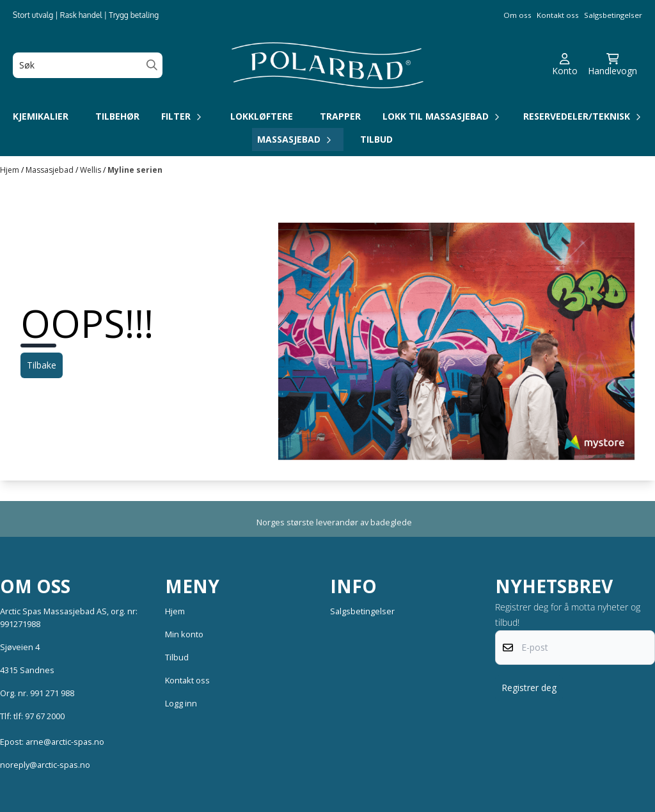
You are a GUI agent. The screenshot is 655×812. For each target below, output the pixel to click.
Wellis (91, 170)
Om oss (517, 15)
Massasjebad (51, 170)
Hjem (11, 170)
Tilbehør (117, 116)
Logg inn (181, 703)
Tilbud (376, 139)
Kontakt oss (558, 15)
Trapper (340, 116)
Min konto (184, 634)
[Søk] (88, 65)
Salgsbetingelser (613, 15)
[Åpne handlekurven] (612, 65)
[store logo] (327, 65)
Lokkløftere (262, 116)
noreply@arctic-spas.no (45, 765)
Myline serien (135, 170)
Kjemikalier (41, 116)
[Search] (152, 65)
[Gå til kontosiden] (565, 65)
